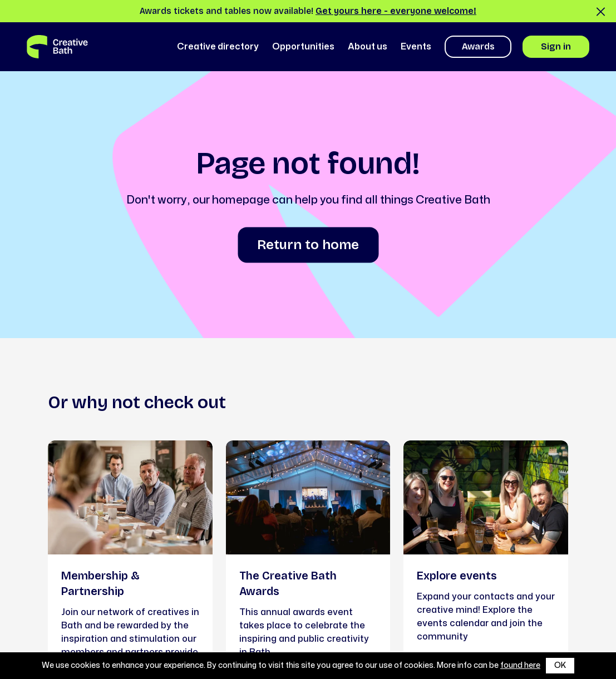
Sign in (556, 46)
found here (520, 665)
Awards (478, 46)
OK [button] (560, 665)
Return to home (308, 245)
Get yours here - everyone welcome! (396, 11)
